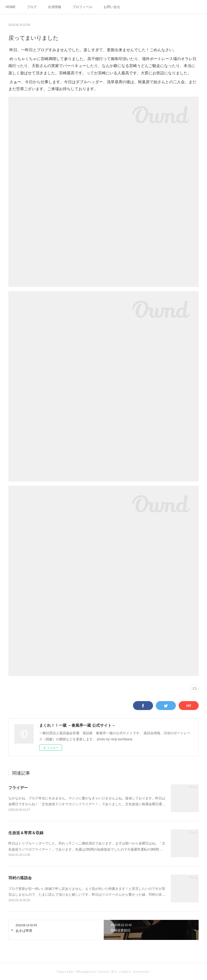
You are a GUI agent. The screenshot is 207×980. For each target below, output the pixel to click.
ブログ (32, 7)
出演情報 (55, 7)
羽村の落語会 (20, 878)
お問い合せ (112, 7)
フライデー (18, 788)
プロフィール (82, 7)
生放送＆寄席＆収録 (26, 833)
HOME (11, 7)
